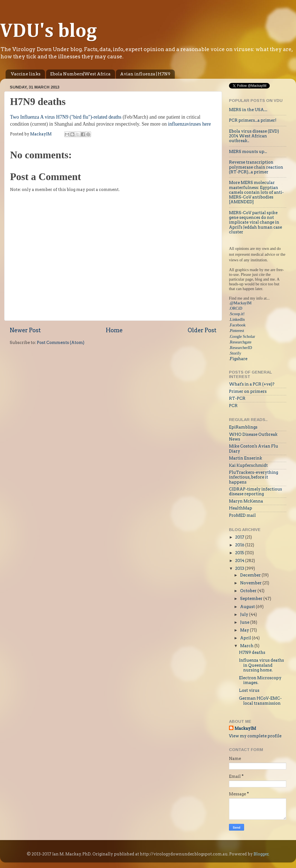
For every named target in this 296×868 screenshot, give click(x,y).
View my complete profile (255, 736)
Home (114, 330)
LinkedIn (237, 319)
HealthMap (241, 508)
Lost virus (249, 690)
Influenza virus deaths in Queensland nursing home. (262, 665)
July (245, 614)
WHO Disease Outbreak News (253, 437)
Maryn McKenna (246, 501)
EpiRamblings (243, 427)
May (245, 630)
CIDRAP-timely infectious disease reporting (256, 492)
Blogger (261, 854)
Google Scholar (243, 336)
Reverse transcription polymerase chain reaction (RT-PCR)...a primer (256, 167)
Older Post (202, 330)
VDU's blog (48, 32)
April (246, 638)
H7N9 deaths (252, 652)
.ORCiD (236, 308)
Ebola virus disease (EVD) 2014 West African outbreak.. (254, 136)
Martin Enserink (246, 458)
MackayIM (245, 728)
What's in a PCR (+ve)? (252, 384)
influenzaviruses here (189, 124)
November (251, 583)
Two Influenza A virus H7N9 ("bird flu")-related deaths (66, 117)
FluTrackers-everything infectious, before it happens (254, 477)
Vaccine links (26, 74)
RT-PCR (237, 398)
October (249, 591)
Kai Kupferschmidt (248, 465)
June (245, 622)
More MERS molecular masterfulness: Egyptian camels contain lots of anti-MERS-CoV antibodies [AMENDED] (256, 192)
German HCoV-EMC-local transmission (260, 701)
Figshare (239, 359)
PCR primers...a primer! (253, 120)
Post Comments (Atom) (61, 343)
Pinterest (237, 331)
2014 (240, 561)
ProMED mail (242, 515)
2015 (240, 553)
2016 (240, 545)
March (247, 646)
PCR (233, 406)
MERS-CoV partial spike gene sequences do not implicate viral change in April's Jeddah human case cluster (256, 222)
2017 (240, 537)
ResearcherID (241, 348)
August (248, 607)
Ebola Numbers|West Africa (80, 74)
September (252, 599)
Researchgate (241, 342)
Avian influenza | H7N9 (145, 74)
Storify (236, 353)
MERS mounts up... (248, 152)
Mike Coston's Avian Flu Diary (254, 449)
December (251, 575)
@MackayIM (241, 303)
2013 (240, 568)
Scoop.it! (237, 314)
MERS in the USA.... (248, 110)
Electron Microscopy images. (260, 680)
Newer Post (25, 330)
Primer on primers (248, 391)
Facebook (238, 325)
